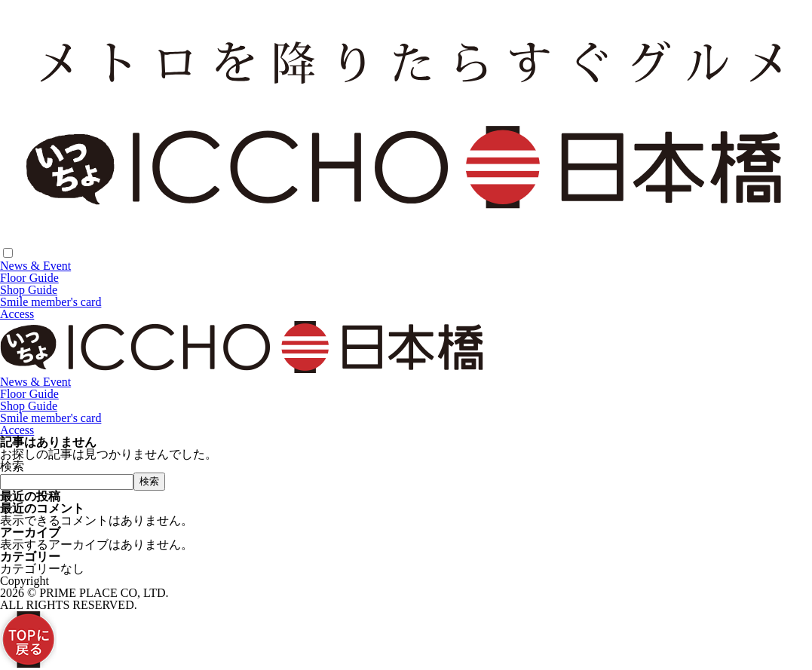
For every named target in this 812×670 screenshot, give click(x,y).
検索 (12, 466)
